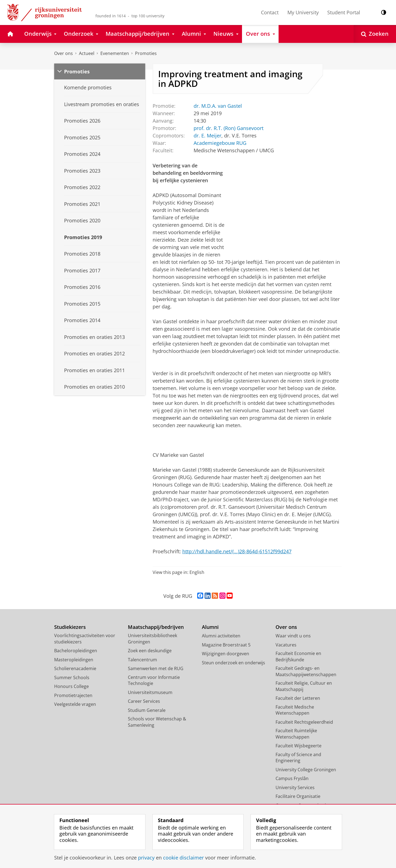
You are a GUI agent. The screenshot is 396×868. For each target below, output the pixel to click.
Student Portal (344, 12)
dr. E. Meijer (207, 135)
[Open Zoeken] (375, 34)
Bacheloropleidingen (76, 651)
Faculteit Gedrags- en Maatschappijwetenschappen (306, 671)
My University (303, 12)
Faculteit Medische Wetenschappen (295, 710)
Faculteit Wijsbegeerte (299, 746)
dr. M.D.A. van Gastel (218, 106)
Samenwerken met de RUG (156, 668)
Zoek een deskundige (150, 651)
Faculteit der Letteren (298, 698)
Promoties (146, 53)
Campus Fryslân (292, 778)
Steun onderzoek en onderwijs (233, 663)
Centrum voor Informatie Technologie (154, 680)
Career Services (144, 701)
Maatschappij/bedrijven (156, 627)
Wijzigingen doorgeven (226, 654)
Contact (270, 12)
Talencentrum (142, 660)
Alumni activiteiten (221, 636)
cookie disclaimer (183, 858)
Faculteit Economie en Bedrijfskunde (298, 656)
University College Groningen (306, 770)
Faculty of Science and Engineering (298, 758)
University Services (295, 787)
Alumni (210, 627)
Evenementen (115, 53)
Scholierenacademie (75, 668)
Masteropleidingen (74, 660)
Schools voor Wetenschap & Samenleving (157, 722)
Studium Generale (147, 710)
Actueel (87, 53)
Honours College (71, 686)
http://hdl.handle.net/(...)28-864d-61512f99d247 (237, 551)
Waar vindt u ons (293, 636)
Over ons (64, 53)
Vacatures (286, 645)
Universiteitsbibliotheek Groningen (152, 639)
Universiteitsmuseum (150, 692)
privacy (146, 858)
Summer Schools (72, 678)
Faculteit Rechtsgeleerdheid (304, 722)
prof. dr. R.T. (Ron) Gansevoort (228, 128)
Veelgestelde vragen (75, 704)
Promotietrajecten (73, 695)
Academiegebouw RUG (220, 143)
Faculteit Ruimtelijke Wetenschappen (296, 734)
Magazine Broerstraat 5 (226, 645)
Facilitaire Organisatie (298, 796)
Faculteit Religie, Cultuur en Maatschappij (304, 686)
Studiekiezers (70, 627)
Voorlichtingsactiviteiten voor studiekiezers (85, 639)
